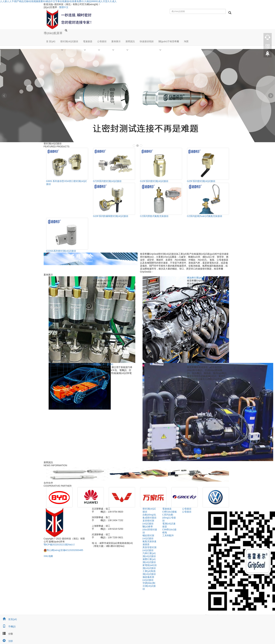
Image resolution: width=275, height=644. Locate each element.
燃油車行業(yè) (195, 278)
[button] (69, 50)
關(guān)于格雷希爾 (169, 41)
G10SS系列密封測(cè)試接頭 (61, 251)
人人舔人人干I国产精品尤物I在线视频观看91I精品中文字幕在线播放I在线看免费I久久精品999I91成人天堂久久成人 (58, 1)
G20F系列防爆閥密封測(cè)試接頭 (111, 216)
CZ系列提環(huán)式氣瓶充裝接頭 (205, 216)
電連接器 (88, 41)
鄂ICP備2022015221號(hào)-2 (59, 545)
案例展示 (116, 41)
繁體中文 (64, 7)
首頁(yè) (8, 619)
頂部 (6, 641)
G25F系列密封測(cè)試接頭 (201, 181)
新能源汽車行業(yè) (103, 364)
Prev (4, 96)
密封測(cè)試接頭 (69, 41)
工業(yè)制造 (100, 278)
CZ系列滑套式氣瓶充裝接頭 (154, 216)
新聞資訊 (130, 41)
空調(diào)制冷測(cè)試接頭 (149, 586)
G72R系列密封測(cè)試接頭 (107, 181)
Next (271, 96)
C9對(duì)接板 (170, 512)
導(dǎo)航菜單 (53, 33)
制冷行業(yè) (194, 364)
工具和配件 (168, 535)
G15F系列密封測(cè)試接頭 (154, 181)
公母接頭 (102, 41)
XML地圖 (48, 556)
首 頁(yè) (51, 41)
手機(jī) (8, 627)
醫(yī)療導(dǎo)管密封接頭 (150, 530)
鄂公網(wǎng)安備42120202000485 (63, 550)
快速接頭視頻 (147, 41)
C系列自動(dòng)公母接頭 (169, 518)
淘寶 (186, 41)
